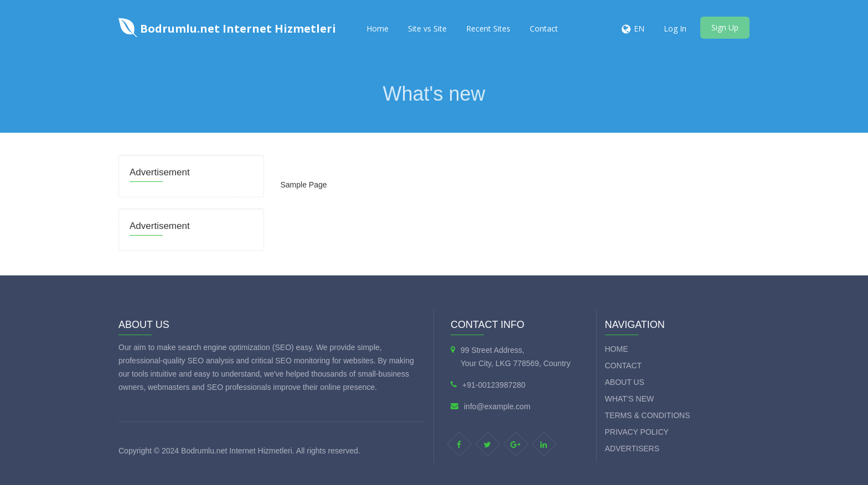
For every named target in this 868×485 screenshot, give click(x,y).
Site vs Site (427, 28)
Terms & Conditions (648, 415)
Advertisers (632, 449)
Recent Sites (488, 28)
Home (378, 28)
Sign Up (725, 27)
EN (639, 28)
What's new (630, 399)
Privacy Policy (637, 432)
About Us (625, 382)
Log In (675, 28)
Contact (544, 28)
